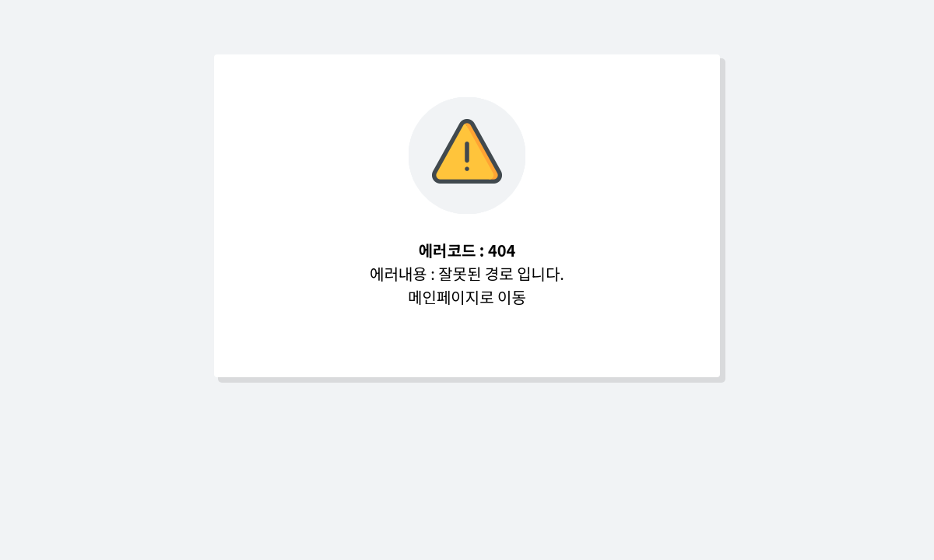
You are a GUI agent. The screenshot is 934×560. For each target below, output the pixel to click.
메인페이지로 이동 (467, 297)
